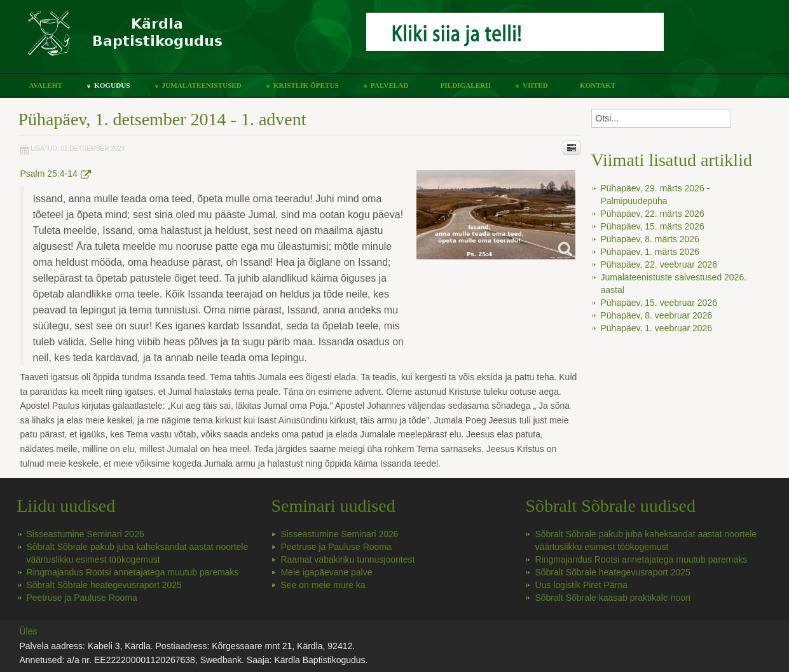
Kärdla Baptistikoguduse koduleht (188, 40)
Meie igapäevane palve (326, 572)
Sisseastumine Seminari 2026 (86, 534)
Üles (29, 631)
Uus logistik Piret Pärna (581, 585)
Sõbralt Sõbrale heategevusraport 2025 (104, 585)
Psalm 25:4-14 (56, 174)
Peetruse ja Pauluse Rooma (82, 598)
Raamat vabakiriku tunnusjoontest (347, 559)
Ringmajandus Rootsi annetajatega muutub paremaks (133, 572)
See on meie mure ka (323, 585)
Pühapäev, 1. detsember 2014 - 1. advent (162, 119)
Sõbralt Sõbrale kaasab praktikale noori (612, 598)
